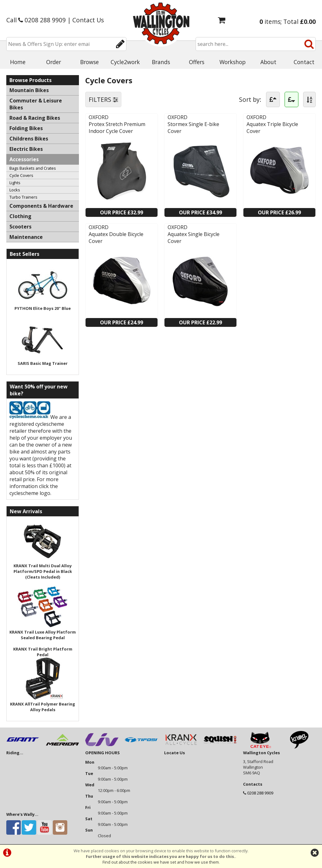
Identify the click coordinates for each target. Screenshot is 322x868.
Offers (197, 62)
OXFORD (99, 117)
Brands (161, 62)
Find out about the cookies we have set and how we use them (161, 862)
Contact (304, 62)
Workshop (233, 62)
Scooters (20, 227)
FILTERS (103, 99)
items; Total (288, 22)
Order (54, 62)
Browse (89, 62)
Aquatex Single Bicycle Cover (194, 238)
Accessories (24, 159)
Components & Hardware (41, 206)
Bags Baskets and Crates (33, 168)
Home (18, 62)
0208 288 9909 (260, 793)
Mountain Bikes (29, 90)
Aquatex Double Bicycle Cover (116, 238)
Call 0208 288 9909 (36, 20)
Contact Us (88, 20)
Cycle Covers (21, 175)
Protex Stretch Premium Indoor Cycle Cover (117, 128)
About (268, 62)
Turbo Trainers (23, 197)
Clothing (20, 216)
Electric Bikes (26, 149)
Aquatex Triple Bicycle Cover (272, 128)
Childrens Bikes (29, 139)
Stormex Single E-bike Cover (193, 128)
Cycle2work (125, 62)
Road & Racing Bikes (35, 118)
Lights (15, 183)
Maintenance (26, 237)
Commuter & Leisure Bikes (36, 104)
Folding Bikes (26, 128)
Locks (15, 190)
